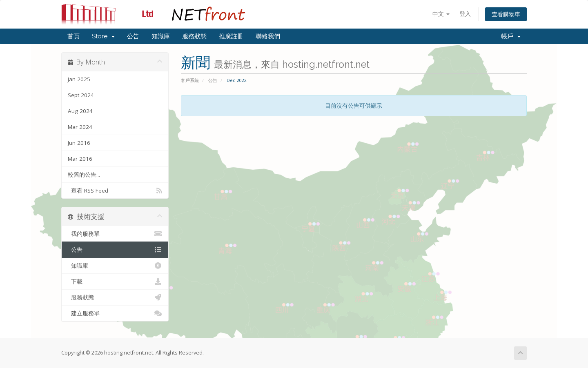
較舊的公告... (84, 175)
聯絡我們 (268, 36)
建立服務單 (115, 313)
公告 (133, 36)
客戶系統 (190, 80)
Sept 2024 (81, 95)
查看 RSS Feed (115, 191)
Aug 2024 (80, 111)
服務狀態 (194, 36)
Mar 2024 (80, 127)
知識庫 (161, 36)
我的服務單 (115, 234)
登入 (465, 14)
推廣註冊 (231, 36)
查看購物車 (506, 14)
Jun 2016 (79, 143)
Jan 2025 (79, 79)
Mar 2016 (80, 159)
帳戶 (511, 36)
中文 (441, 14)
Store (103, 36)
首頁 (73, 36)
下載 (115, 282)
